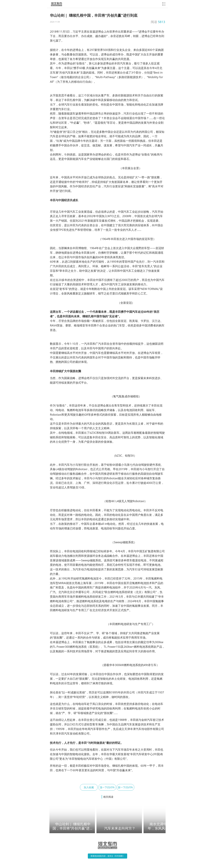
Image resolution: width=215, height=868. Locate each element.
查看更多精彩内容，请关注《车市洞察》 (107, 856)
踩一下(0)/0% (125, 787)
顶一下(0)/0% (107, 787)
